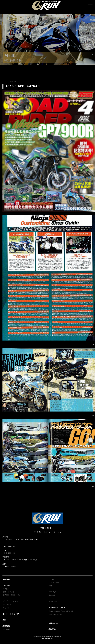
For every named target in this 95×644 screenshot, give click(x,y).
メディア (52, 592)
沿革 (51, 586)
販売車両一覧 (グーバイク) (13, 595)
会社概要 (6, 629)
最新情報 (6, 579)
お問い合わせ (54, 623)
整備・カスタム (9, 592)
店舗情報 (6, 626)
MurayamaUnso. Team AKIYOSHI (61, 611)
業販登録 (52, 629)
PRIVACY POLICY (48, 639)
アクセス (52, 579)
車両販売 (6, 589)
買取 (4, 620)
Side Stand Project (56, 614)
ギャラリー (7, 608)
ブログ (52, 598)
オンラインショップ (11, 614)
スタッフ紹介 (54, 583)
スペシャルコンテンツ (58, 608)
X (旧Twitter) (54, 601)
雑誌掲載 (52, 595)
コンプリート (8, 605)
